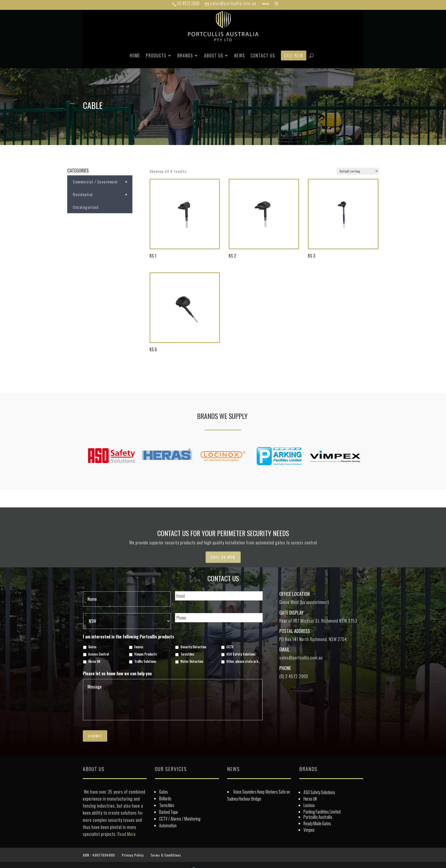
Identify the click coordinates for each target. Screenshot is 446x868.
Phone (285, 668)
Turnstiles (187, 654)
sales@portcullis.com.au (231, 3)
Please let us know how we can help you (117, 674)
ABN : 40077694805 (99, 855)
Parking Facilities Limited (322, 812)
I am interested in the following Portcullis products (130, 637)
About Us (214, 56)
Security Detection (193, 647)
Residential (103, 194)
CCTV (230, 647)
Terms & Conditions (166, 855)
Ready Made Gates (317, 823)
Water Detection (192, 662)
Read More (127, 834)
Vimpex (309, 830)
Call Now (294, 56)
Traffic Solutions (145, 662)
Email (285, 649)
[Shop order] (358, 171)
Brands (185, 56)
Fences (139, 647)
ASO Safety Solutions (241, 654)
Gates (92, 647)
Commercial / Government (103, 182)
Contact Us (263, 56)
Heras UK (94, 662)
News (240, 56)
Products (156, 56)
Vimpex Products (146, 654)
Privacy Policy (133, 855)
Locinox (309, 805)
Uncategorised (86, 207)
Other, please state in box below (244, 662)
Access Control (99, 654)
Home (135, 56)
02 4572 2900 (186, 3)
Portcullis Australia (318, 817)
